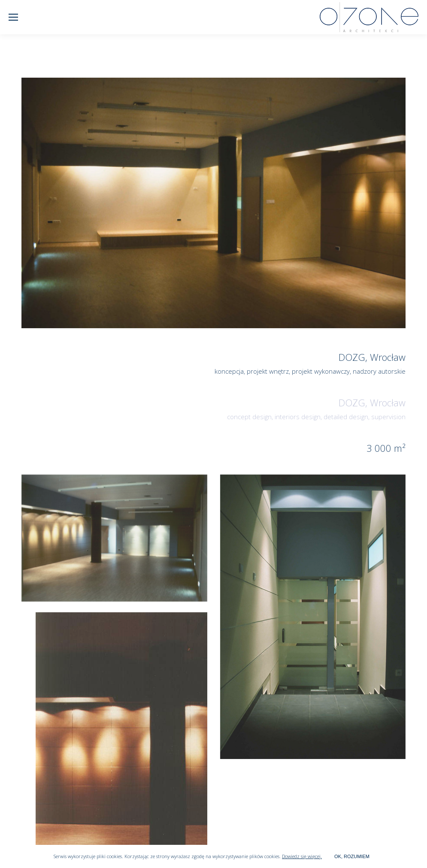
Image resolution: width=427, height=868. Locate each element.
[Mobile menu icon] (13, 17)
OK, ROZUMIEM (352, 856)
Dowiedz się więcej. (302, 856)
